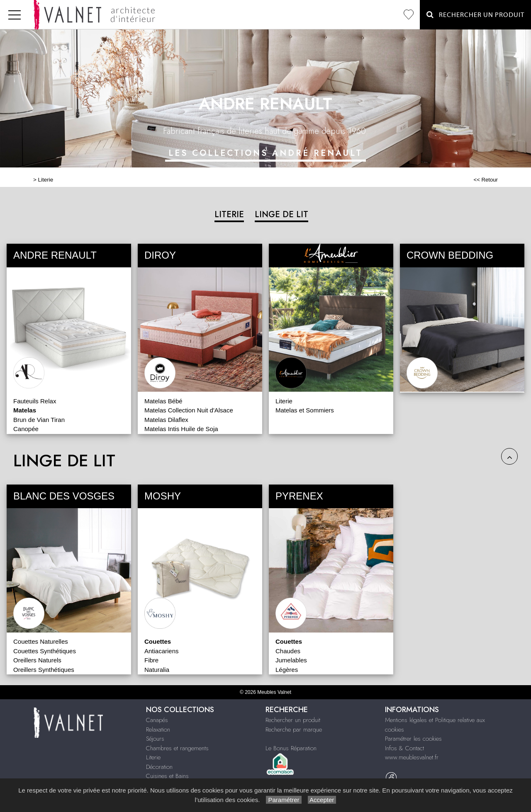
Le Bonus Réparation (291, 748)
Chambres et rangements (177, 748)
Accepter (322, 800)
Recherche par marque (294, 730)
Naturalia (157, 670)
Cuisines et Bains (167, 776)
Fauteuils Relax (35, 401)
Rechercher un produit (293, 720)
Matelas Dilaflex (166, 420)
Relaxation (158, 730)
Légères (287, 670)
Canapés (157, 720)
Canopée (26, 429)
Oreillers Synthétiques (44, 670)
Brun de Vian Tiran (39, 420)
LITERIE (229, 215)
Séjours (155, 739)
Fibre (151, 660)
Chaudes (288, 651)
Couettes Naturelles (41, 641)
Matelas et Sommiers (305, 410)
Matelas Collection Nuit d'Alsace (189, 410)
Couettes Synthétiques (45, 651)
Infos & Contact (404, 748)
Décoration (159, 767)
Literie (46, 180)
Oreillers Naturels (37, 660)
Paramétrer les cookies (413, 739)
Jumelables (291, 660)
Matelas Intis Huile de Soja (181, 429)
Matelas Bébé (163, 401)
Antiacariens (162, 651)
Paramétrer (284, 800)
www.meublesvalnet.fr (412, 757)
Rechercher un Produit (475, 15)
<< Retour (486, 180)
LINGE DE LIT (281, 215)
